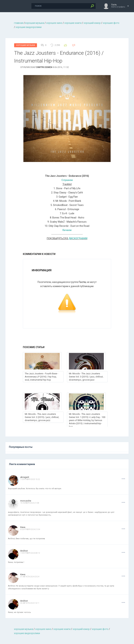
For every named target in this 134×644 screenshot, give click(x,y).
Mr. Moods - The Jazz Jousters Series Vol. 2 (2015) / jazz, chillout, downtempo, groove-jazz (42, 417)
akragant (25, 477)
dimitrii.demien (44, 67)
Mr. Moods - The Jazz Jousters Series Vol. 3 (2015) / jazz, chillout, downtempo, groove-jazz (86, 377)
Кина (23, 527)
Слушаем (67, 180)
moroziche (26, 501)
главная (19, 23)
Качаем (67, 230)
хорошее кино (54, 23)
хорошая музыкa (35, 23)
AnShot (24, 551)
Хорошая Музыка (26, 45)
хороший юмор (92, 23)
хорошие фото (111, 23)
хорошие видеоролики (29, 27)
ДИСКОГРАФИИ (78, 238)
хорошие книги (73, 23)
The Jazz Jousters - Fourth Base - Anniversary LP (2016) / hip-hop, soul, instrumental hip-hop (42, 377)
